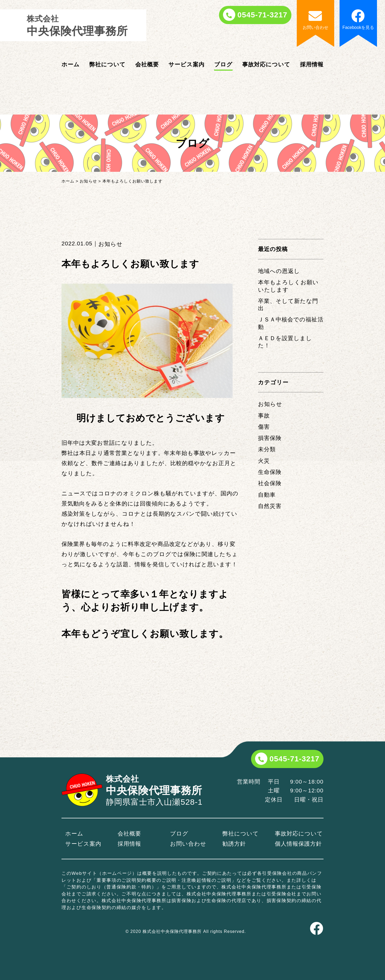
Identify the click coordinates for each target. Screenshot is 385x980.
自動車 (267, 495)
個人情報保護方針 (298, 844)
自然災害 (270, 506)
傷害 (264, 427)
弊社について (107, 64)
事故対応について (266, 64)
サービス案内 (186, 64)
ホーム (71, 64)
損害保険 (270, 438)
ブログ (223, 64)
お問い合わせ (188, 844)
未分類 (267, 449)
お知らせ (270, 404)
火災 (264, 461)
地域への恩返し (279, 271)
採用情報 (312, 64)
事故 (264, 415)
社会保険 (270, 483)
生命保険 (270, 472)
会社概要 (147, 64)
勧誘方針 (234, 844)
